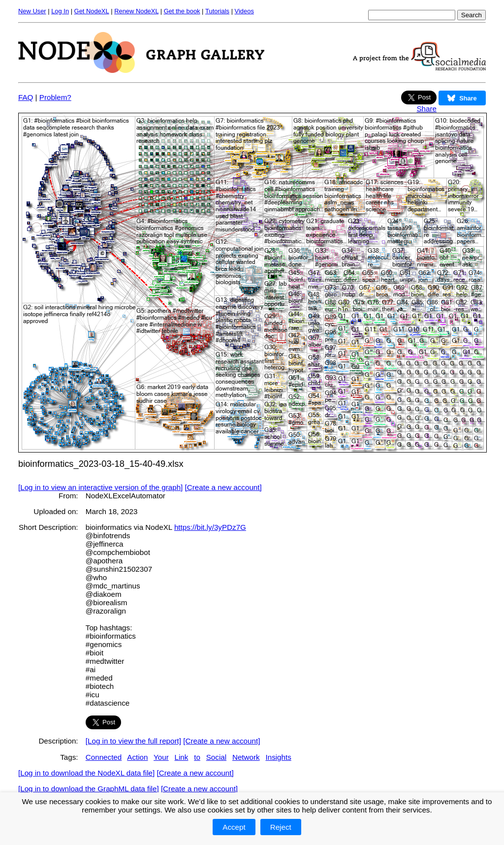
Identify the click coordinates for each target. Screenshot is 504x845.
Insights (278, 757)
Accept (234, 827)
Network (246, 757)
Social (216, 757)
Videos (244, 11)
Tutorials (217, 11)
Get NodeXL (92, 11)
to (197, 757)
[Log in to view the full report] (133, 741)
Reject (281, 827)
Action (137, 757)
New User (32, 11)
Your (161, 757)
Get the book (182, 11)
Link (182, 757)
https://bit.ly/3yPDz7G (210, 527)
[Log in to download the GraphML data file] (89, 789)
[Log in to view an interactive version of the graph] (100, 487)
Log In (60, 11)
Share (426, 109)
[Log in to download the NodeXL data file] (86, 773)
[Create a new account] (223, 487)
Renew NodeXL (136, 11)
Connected (104, 757)
